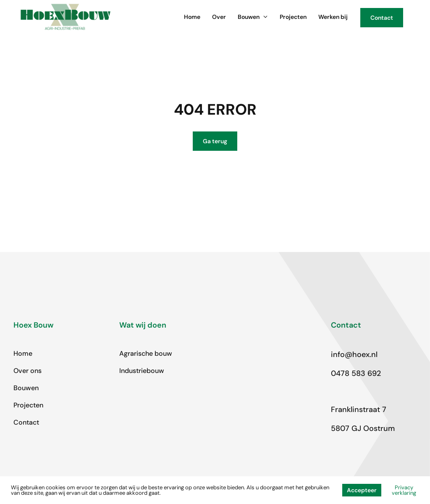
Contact (26, 422)
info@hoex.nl (354, 354)
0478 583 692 (356, 373)
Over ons (28, 371)
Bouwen (253, 17)
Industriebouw (142, 371)
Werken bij (333, 17)
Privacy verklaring (404, 490)
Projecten (293, 17)
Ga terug (215, 141)
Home (192, 17)
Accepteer (362, 490)
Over (219, 17)
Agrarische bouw (146, 353)
